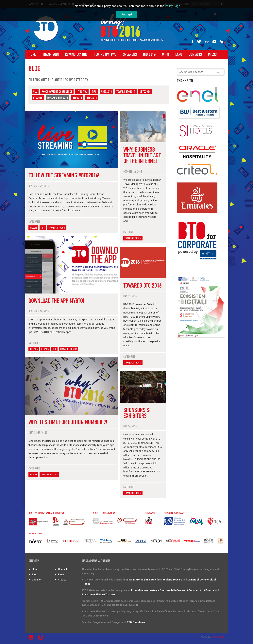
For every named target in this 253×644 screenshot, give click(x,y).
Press (212, 54)
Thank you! (51, 54)
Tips (94, 92)
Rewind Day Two (105, 54)
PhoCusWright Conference (57, 92)
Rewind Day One (76, 54)
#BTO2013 (106, 92)
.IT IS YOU (82, 92)
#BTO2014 (145, 92)
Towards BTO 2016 (58, 98)
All (35, 92)
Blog (35, 574)
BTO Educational (136, 622)
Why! (166, 54)
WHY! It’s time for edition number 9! (68, 422)
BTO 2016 (149, 54)
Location (37, 580)
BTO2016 (77, 98)
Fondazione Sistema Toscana (98, 595)
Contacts (195, 54)
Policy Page (173, 6)
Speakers (130, 54)
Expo (179, 54)
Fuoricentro (218, 637)
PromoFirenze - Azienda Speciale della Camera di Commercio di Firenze (173, 590)
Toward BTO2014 (126, 92)
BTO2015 (38, 98)
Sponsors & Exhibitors (136, 413)
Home (32, 54)
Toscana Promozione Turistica (143, 580)
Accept (127, 14)
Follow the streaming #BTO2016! (64, 175)
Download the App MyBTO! (56, 301)
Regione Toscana (172, 580)
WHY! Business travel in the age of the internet (142, 155)
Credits (62, 580)
